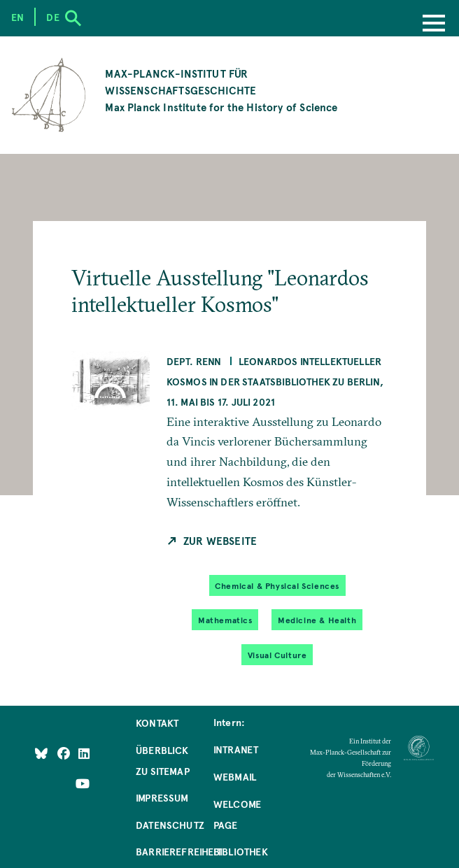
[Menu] (434, 24)
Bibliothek (241, 851)
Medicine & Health (317, 620)
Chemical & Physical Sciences (277, 585)
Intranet (236, 749)
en (17, 17)
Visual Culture (277, 655)
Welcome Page (237, 814)
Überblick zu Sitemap (163, 760)
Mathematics (225, 620)
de (52, 17)
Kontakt (157, 723)
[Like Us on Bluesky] (41, 753)
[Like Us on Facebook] (65, 753)
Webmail (235, 776)
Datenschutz (170, 825)
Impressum (162, 797)
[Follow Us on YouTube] (83, 783)
